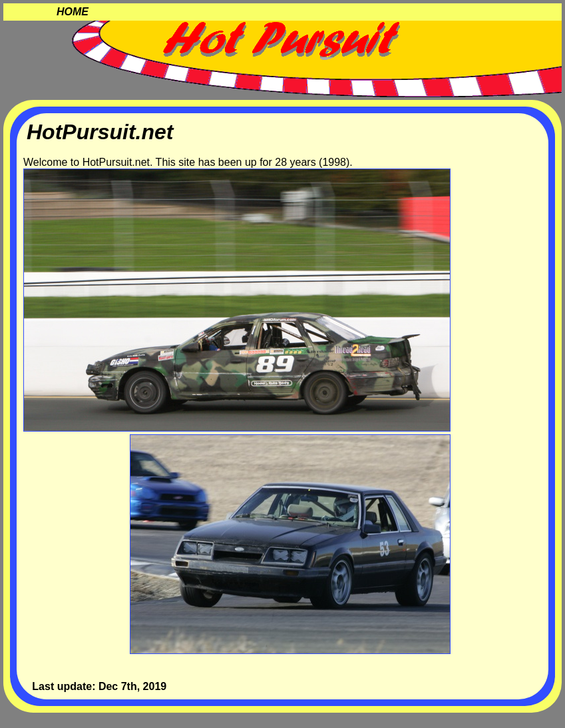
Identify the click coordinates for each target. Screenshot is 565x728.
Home (73, 12)
